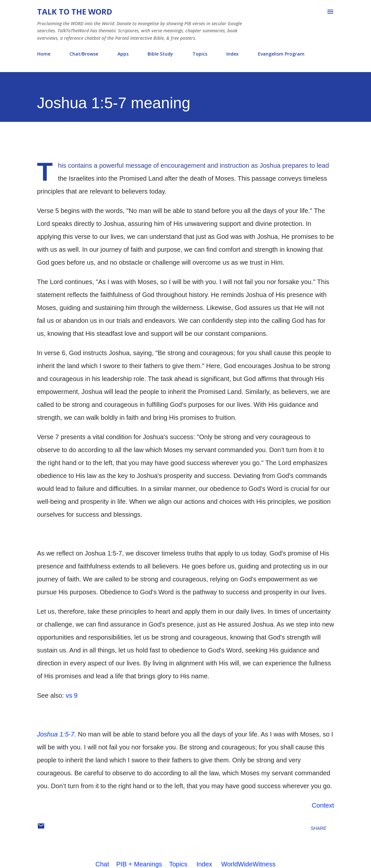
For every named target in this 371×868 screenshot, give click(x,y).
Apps (123, 54)
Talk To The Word (75, 11)
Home (44, 54)
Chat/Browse (84, 54)
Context (323, 805)
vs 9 (72, 695)
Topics (200, 54)
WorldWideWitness (248, 864)
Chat (102, 864)
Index (232, 54)
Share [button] (318, 828)
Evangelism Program (281, 54)
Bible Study (160, 54)
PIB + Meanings (139, 864)
